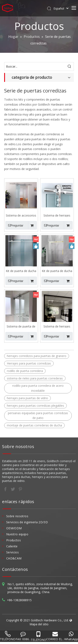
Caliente (12, 546)
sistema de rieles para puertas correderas (35, 378)
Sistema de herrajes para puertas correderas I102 (57, 326)
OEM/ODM (14, 528)
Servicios (12, 552)
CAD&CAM (14, 558)
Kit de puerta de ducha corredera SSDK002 (21, 271)
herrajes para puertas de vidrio (27, 398)
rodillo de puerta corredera (25, 371)
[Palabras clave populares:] (69, 66)
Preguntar (14, 225)
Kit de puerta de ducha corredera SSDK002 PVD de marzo (57, 271)
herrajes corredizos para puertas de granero (37, 356)
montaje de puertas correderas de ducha (34, 425)
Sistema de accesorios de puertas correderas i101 (21, 215)
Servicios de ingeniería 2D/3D (27, 522)
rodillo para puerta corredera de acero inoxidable (38, 388)
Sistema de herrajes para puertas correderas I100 (57, 215)
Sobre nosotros (17, 516)
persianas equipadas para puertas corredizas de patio (38, 416)
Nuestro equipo (17, 534)
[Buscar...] (35, 66)
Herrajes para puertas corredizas (29, 363)
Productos (14, 540)
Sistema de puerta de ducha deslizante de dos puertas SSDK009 (21, 326)
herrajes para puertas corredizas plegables (35, 406)
